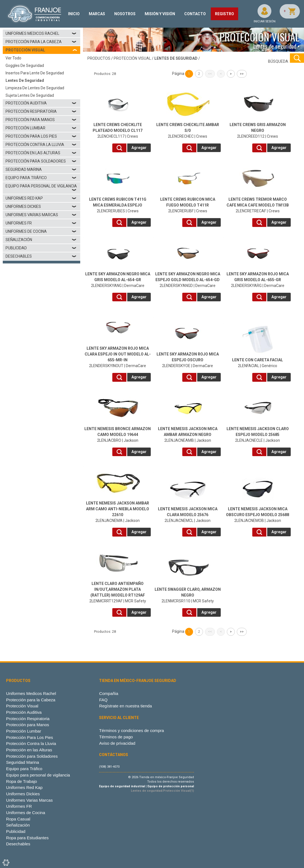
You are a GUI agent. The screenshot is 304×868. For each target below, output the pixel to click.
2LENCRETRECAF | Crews (258, 205)
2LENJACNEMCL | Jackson (188, 515)
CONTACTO (195, 14)
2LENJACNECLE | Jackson (258, 435)
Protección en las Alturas (41, 153)
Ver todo (13, 58)
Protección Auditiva (41, 103)
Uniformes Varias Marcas (41, 215)
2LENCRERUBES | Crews (118, 205)
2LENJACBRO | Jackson (118, 435)
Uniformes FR (41, 223)
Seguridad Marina (41, 169)
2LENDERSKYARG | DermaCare (258, 280)
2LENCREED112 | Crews (258, 130)
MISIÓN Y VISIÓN (160, 14)
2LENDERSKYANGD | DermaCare (188, 280)
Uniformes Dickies (41, 206)
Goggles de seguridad (25, 66)
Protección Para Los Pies (41, 136)
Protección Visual (22, 706)
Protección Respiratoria (41, 111)
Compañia (109, 693)
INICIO (74, 14)
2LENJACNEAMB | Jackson (188, 435)
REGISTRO (224, 14)
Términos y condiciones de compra (131, 730)
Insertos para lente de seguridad (35, 73)
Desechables (41, 256)
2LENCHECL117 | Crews (118, 130)
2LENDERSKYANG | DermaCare (118, 280)
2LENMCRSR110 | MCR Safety (188, 595)
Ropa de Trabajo (22, 781)
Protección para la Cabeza (41, 42)
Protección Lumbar (41, 128)
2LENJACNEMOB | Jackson (258, 515)
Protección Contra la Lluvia (41, 145)
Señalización (41, 240)
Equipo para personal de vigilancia (41, 188)
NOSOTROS (125, 14)
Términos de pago (116, 737)
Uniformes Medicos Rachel (41, 33)
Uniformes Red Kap (41, 198)
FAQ (103, 700)
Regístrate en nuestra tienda (125, 706)
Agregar (139, 148)
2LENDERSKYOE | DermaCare (188, 360)
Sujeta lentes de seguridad (30, 95)
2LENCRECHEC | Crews (188, 130)
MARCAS (97, 14)
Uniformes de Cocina (41, 231)
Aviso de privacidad (117, 743)
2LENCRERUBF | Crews (188, 205)
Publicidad (41, 248)
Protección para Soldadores (41, 161)
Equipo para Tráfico (41, 178)
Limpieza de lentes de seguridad (35, 88)
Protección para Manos (41, 120)
